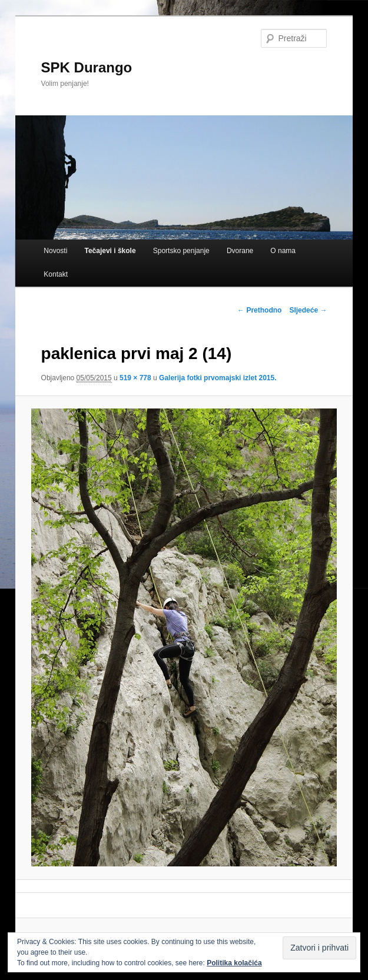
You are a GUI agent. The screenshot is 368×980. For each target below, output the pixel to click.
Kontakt (56, 274)
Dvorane (240, 251)
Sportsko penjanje (181, 251)
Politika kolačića (234, 963)
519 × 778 (135, 378)
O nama (283, 251)
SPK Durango (87, 67)
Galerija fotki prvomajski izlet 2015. (218, 378)
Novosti (55, 251)
